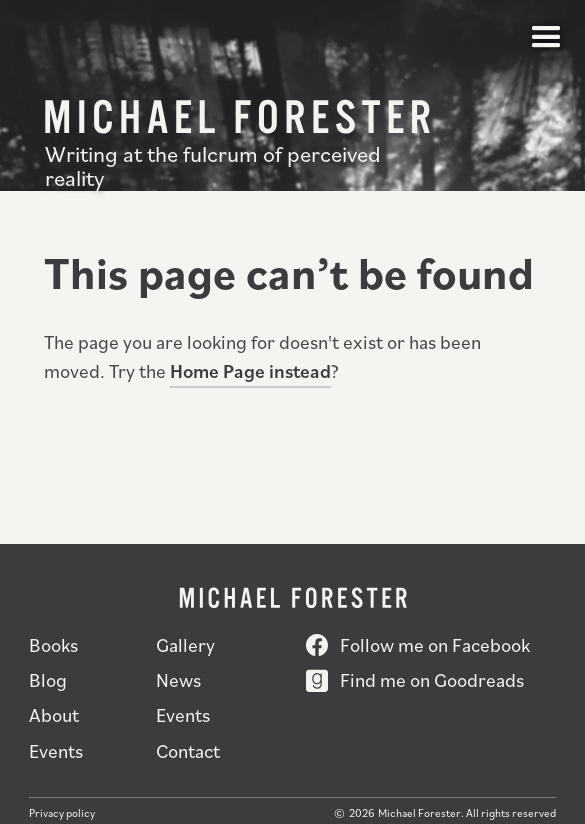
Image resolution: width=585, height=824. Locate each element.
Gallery (185, 644)
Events (183, 714)
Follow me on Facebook (435, 644)
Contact (188, 750)
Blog (48, 679)
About (54, 714)
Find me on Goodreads (432, 679)
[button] (546, 38)
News (178, 679)
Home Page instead (250, 370)
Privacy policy (62, 813)
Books (53, 644)
